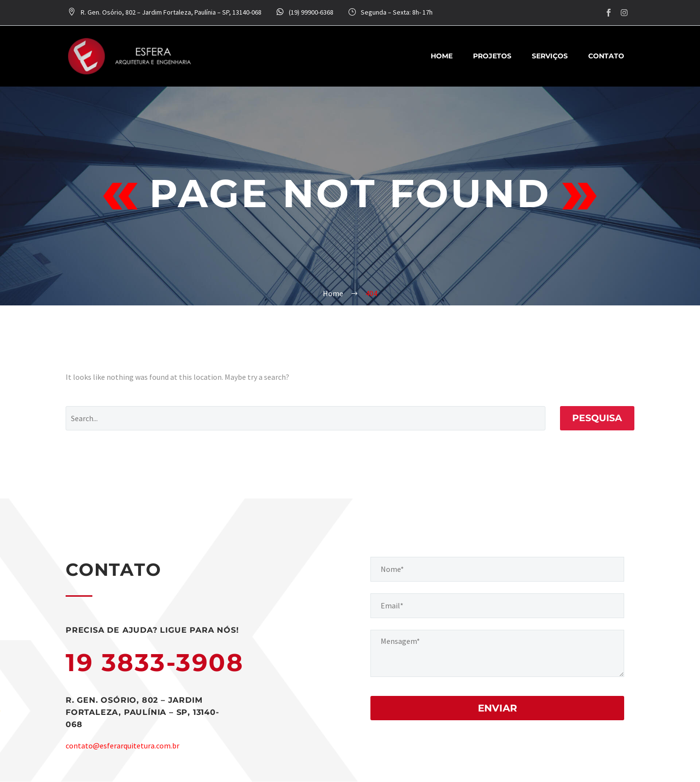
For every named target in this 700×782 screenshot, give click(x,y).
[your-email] (497, 606)
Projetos (492, 56)
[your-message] (497, 653)
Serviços (550, 56)
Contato (606, 56)
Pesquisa (597, 418)
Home (442, 56)
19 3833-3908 (155, 663)
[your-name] (497, 569)
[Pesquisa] (306, 418)
